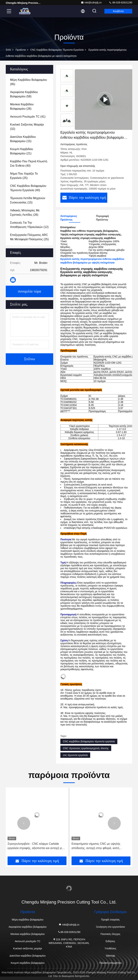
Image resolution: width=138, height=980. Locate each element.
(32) (27, 127)
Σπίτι (8, 50)
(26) (22, 106)
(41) (28, 117)
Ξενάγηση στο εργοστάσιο (111, 927)
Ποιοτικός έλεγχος (110, 934)
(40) (29, 163)
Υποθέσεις (110, 948)
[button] (24, 823)
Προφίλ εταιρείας (111, 920)
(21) (22, 151)
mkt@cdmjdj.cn (91, 3)
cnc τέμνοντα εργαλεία (75, 755)
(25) (24, 176)
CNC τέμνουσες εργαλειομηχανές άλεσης (86, 748)
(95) (28, 82)
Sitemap (110, 956)
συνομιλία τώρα (29, 291)
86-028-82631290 (121, 3)
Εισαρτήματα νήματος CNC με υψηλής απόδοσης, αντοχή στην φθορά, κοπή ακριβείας (96, 846)
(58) (24, 94)
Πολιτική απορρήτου (110, 963)
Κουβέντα (118, 11)
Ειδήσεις (110, 941)
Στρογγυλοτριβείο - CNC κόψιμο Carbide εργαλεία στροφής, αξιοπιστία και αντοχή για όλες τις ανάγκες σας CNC (36, 846)
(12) (29, 225)
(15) (23, 139)
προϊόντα (21, 50)
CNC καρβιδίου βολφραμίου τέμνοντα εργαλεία (57, 50)
